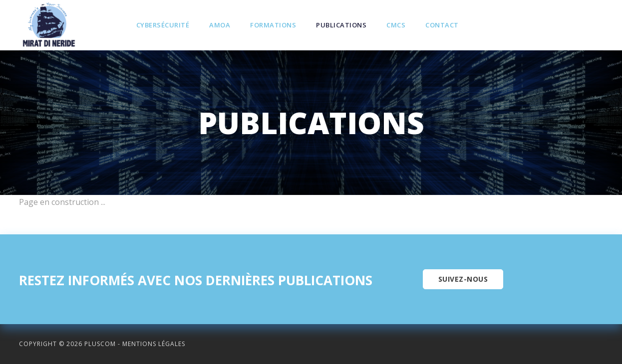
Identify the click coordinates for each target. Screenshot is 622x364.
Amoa (220, 25)
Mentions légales (154, 344)
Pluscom (100, 344)
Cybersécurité (163, 25)
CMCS (396, 25)
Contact (442, 25)
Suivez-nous (463, 279)
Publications (341, 25)
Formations (273, 25)
